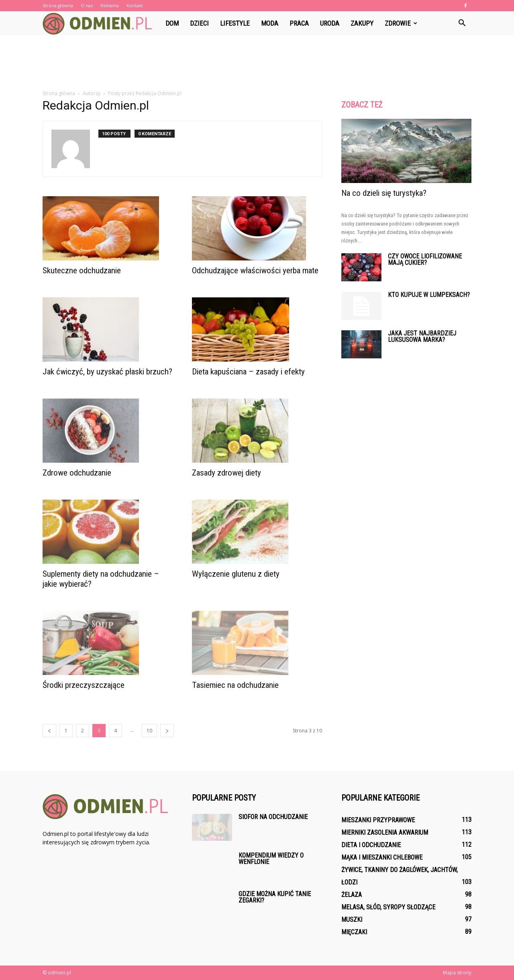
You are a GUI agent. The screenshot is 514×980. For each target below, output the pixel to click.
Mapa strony (457, 973)
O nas (87, 5)
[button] (462, 23)
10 (149, 731)
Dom (172, 23)
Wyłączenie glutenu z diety (236, 574)
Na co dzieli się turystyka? (384, 193)
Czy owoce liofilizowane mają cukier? (425, 259)
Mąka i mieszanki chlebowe (382, 857)
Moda (270, 23)
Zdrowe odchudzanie (77, 473)
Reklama (110, 5)
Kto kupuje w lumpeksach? (429, 295)
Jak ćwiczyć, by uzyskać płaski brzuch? (107, 372)
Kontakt (135, 5)
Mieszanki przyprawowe (378, 820)
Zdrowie (401, 23)
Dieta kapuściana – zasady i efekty (248, 372)
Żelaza (352, 895)
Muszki (352, 920)
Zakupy (362, 23)
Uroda (330, 23)
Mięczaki (354, 932)
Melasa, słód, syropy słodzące (388, 907)
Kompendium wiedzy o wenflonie (271, 859)
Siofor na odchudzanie (273, 817)
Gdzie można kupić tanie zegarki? (275, 897)
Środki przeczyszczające (84, 685)
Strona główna (58, 5)
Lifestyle (235, 23)
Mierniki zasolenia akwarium (385, 833)
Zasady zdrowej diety (226, 473)
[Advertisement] (257, 63)
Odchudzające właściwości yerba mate (255, 270)
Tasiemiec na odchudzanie (235, 685)
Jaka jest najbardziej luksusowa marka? (422, 336)
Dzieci (199, 23)
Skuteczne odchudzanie (82, 270)
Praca (299, 23)
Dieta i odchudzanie (371, 845)
